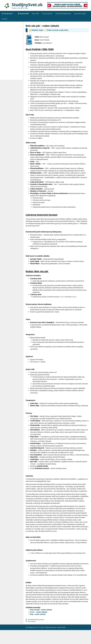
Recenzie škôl (61, 627)
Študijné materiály (50, 627)
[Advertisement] (12, 51)
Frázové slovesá (47, 14)
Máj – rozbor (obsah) (38, 614)
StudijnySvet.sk (27, 5)
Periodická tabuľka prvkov (63, 14)
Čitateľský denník (33, 619)
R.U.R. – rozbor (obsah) (39, 612)
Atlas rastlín (35, 14)
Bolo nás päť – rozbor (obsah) (41, 610)
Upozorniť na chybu (80, 14)
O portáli (4, 19)
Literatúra (41, 619)
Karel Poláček (32, 621)
